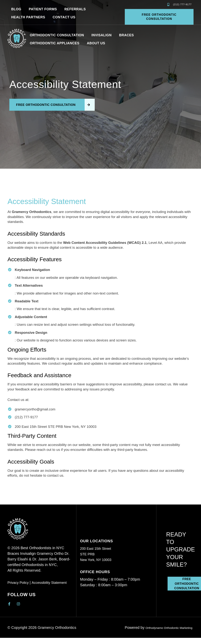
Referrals (75, 9)
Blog (16, 9)
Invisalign (102, 35)
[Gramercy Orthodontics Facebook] (10, 604)
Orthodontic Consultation (57, 35)
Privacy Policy (19, 583)
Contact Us (64, 17)
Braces (127, 35)
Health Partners (28, 17)
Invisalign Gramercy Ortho (42, 554)
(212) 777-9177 (27, 418)
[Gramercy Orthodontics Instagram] (19, 604)
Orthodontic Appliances (55, 43)
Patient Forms (43, 9)
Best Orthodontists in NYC (42, 548)
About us (96, 43)
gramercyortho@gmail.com (36, 410)
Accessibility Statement (53, 583)
